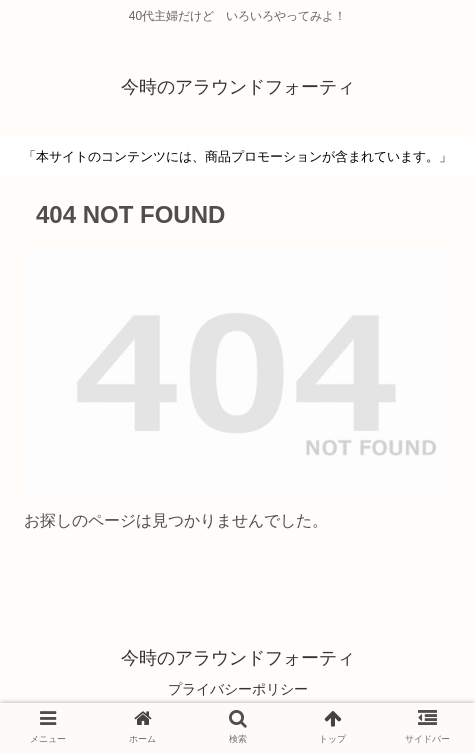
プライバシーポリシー (238, 689)
